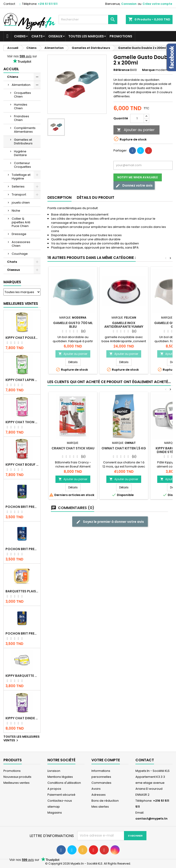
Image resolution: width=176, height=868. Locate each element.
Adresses (99, 795)
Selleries (18, 186)
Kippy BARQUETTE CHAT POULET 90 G (22, 676)
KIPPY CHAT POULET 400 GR (22, 338)
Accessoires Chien (21, 244)
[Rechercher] (88, 20)
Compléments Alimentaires (25, 130)
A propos (54, 789)
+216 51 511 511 (48, 4)
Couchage (20, 254)
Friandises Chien (22, 118)
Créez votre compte (157, 4)
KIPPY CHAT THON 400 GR (22, 422)
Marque (148, 70)
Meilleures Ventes (21, 304)
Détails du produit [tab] (96, 197)
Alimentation (21, 85)
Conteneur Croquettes (22, 165)
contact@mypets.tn (151, 819)
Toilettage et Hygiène (21, 177)
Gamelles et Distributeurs (23, 141)
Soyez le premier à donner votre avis (110, 522)
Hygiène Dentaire (20, 153)
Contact (9, 4)
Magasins (55, 813)
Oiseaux (55, 36)
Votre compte (106, 760)
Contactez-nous (60, 801)
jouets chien (21, 203)
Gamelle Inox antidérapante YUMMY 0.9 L (124, 327)
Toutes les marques (86, 36)
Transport (19, 195)
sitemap (54, 807)
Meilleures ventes (16, 783)
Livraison (54, 771)
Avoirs (96, 789)
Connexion (129, 4)
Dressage (19, 234)
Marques (12, 282)
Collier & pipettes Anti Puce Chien (21, 222)
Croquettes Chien (22, 95)
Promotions (121, 36)
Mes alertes (100, 807)
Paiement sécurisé (61, 795)
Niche (16, 211)
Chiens (20, 36)
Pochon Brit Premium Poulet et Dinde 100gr (22, 633)
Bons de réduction (105, 801)
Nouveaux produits (17, 777)
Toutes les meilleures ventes (22, 739)
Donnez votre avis (134, 186)
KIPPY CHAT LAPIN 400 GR (22, 380)
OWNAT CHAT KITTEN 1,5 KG (124, 448)
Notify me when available (138, 177)
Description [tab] (59, 197)
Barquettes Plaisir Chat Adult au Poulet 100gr (22, 591)
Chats (37, 36)
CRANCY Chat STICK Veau (73, 448)
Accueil (11, 69)
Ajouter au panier (136, 130)
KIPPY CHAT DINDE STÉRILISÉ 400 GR (22, 718)
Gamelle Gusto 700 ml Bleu (73, 325)
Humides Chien (21, 106)
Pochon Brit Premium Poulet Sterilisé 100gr (22, 507)
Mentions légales (60, 777)
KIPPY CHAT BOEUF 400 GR (22, 465)
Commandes (101, 783)
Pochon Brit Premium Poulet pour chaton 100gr (22, 549)
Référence (121, 70)
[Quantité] (137, 118)
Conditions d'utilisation (64, 783)
